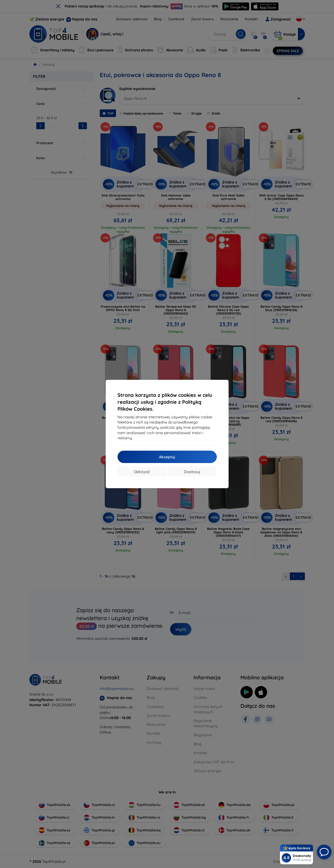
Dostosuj (192, 472)
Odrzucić (142, 472)
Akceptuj (167, 457)
